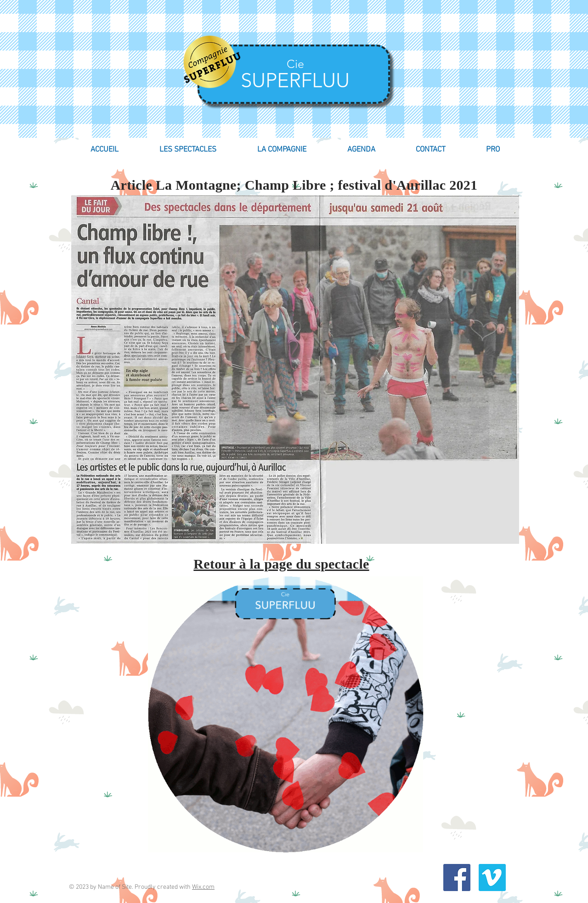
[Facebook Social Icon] (457, 878)
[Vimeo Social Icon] (492, 878)
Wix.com (203, 887)
